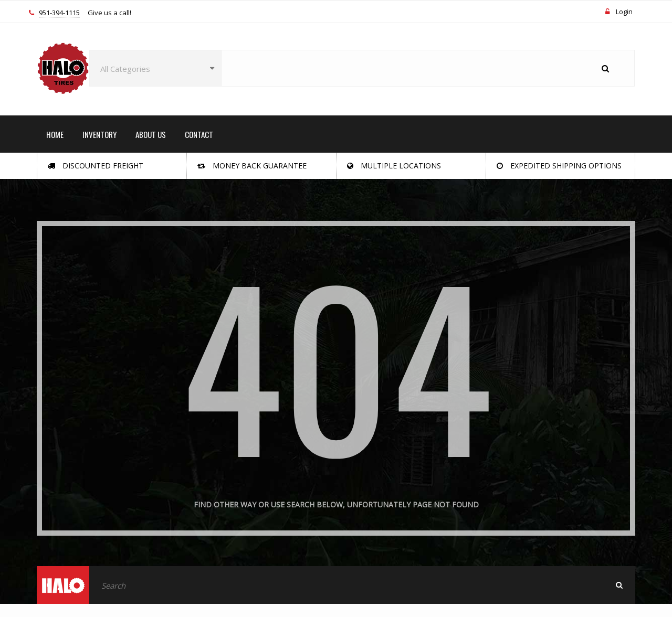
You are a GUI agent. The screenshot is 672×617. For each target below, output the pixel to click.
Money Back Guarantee (252, 166)
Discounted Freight (96, 166)
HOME (55, 134)
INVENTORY (99, 134)
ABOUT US (151, 134)
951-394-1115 (59, 13)
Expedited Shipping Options (559, 166)
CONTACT (199, 134)
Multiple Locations (394, 166)
